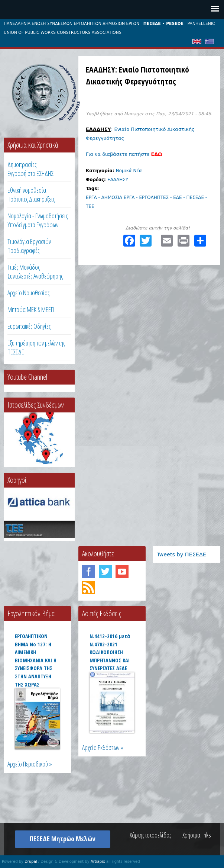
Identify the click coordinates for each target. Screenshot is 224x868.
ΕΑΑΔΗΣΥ (118, 180)
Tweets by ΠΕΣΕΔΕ (181, 554)
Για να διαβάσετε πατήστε (124, 154)
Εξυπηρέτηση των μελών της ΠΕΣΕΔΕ (36, 347)
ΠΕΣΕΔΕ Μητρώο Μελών (63, 839)
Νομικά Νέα (129, 171)
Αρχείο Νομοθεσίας (28, 293)
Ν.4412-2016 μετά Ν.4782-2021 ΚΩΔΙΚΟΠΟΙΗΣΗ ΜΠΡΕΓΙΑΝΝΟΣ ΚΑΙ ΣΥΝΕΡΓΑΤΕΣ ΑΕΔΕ (110, 652)
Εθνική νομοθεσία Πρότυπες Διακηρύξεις (31, 195)
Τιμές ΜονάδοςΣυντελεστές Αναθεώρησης (35, 271)
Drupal (31, 861)
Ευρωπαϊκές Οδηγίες (29, 326)
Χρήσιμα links (197, 835)
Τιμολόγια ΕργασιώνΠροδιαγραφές (29, 246)
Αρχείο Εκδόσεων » (103, 748)
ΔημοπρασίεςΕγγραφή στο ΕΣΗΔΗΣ (30, 169)
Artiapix (98, 861)
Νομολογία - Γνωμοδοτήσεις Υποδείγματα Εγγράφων (38, 220)
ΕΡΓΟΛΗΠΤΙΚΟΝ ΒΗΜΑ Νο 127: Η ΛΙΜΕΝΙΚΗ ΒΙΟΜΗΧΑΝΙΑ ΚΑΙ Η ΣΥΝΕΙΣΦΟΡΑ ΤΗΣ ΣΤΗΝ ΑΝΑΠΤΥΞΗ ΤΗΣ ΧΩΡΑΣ (36, 660)
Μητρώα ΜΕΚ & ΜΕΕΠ (31, 309)
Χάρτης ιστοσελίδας (150, 835)
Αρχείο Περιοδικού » (30, 764)
